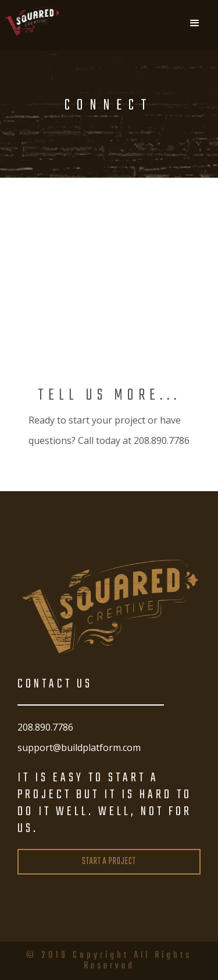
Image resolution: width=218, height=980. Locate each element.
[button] (195, 23)
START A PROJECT (109, 862)
